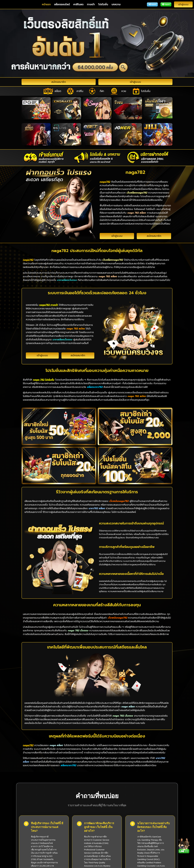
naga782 (97, 864)
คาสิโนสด (78, 4)
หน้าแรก (46, 4)
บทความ (116, 4)
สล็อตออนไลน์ (62, 4)
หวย (124, 91)
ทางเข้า (91, 4)
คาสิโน (80, 91)
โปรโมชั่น (103, 4)
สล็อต (58, 91)
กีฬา (102, 91)
